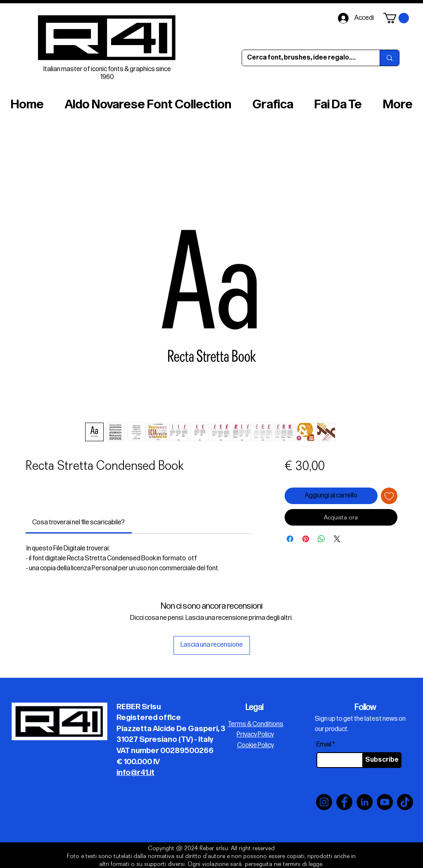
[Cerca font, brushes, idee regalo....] (305, 58)
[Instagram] (324, 802)
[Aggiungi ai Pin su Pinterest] (306, 539)
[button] (396, 18)
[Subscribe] (382, 760)
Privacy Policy (255, 735)
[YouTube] (385, 802)
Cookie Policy (255, 745)
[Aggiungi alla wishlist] (389, 496)
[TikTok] (405, 802)
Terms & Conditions (255, 724)
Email (324, 745)
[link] (78, 522)
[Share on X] (337, 539)
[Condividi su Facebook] (290, 539)
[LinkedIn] (365, 802)
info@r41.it (135, 773)
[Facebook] (344, 802)
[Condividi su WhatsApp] (321, 539)
